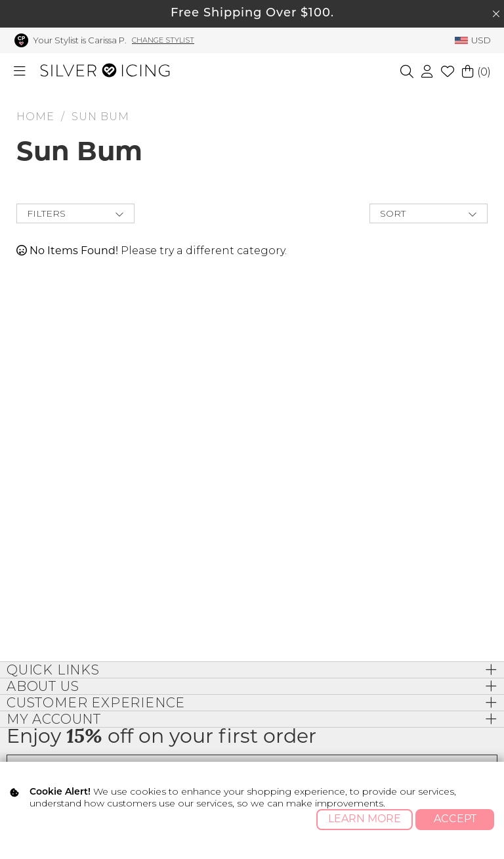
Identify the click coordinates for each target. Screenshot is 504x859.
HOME (35, 117)
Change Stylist (163, 40)
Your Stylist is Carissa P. (80, 40)
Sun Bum (100, 117)
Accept (455, 820)
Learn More (365, 820)
